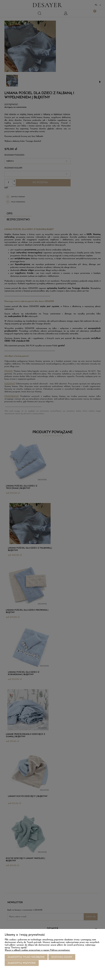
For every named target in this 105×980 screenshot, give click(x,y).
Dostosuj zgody (62, 957)
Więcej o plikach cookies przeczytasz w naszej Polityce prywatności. (37, 951)
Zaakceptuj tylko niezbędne (26, 957)
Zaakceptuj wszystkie (22, 963)
